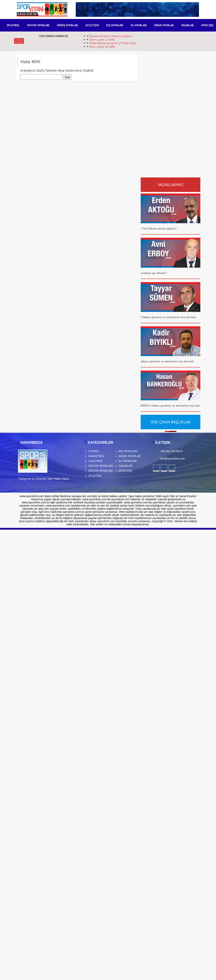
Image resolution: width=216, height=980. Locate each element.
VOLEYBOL (13, 25)
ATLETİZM (92, 25)
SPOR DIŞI (207, 25)
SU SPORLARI (139, 25)
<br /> (176, 92)
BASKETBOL (97, 456)
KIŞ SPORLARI (115, 25)
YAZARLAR (187, 25)
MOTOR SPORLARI (38, 25)
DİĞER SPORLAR (164, 25)
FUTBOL (94, 451)
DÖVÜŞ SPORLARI (67, 25)
